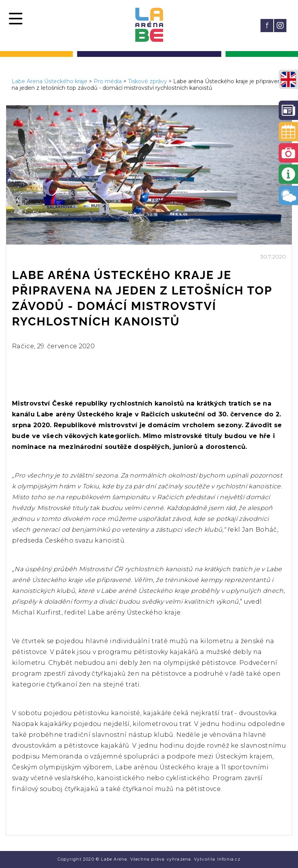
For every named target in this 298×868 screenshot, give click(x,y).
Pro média (108, 81)
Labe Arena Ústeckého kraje (49, 81)
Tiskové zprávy (147, 81)
